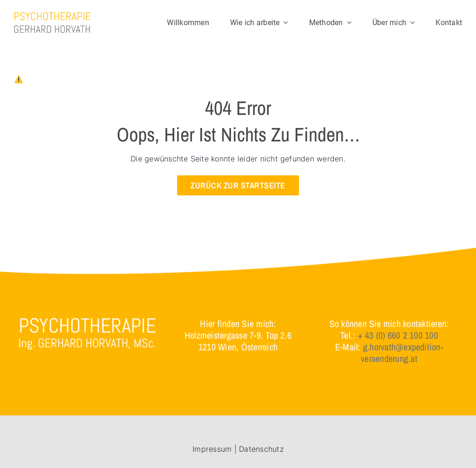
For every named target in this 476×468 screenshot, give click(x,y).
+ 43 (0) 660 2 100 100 (398, 335)
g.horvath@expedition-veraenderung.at (402, 353)
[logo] (52, 15)
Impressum (212, 449)
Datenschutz (261, 449)
